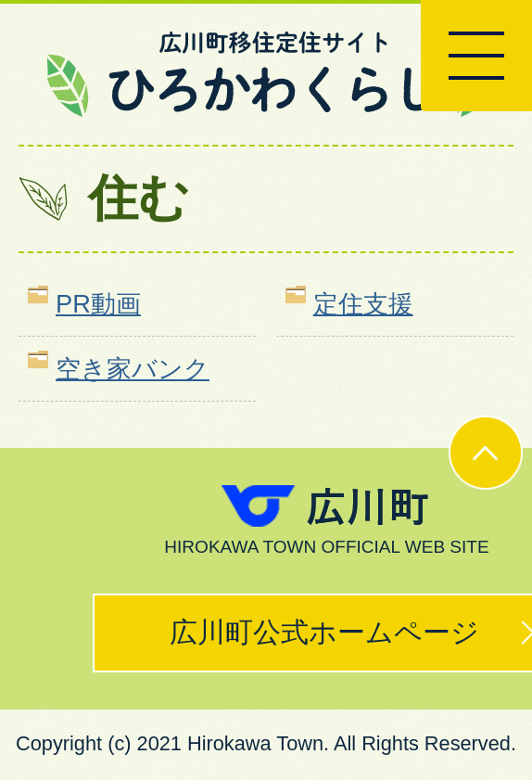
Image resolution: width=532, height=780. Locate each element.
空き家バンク (133, 369)
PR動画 (98, 304)
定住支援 (363, 304)
